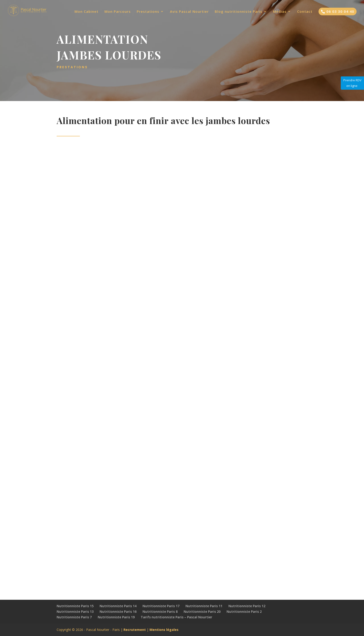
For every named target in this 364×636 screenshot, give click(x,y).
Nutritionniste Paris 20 (202, 611)
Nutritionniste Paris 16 (118, 611)
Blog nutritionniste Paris (239, 12)
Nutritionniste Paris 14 (118, 606)
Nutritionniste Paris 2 (244, 611)
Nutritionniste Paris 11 (204, 606)
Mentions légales (164, 630)
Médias (280, 12)
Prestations (148, 12)
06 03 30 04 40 (338, 11)
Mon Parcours (118, 12)
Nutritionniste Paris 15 (75, 606)
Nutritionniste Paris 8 (160, 611)
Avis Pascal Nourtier (189, 12)
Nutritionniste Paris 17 (161, 606)
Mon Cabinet (86, 12)
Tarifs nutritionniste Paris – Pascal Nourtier (176, 617)
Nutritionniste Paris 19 (116, 617)
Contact (305, 12)
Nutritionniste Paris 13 (75, 611)
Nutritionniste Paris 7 (74, 617)
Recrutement (135, 630)
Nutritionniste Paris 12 (247, 606)
